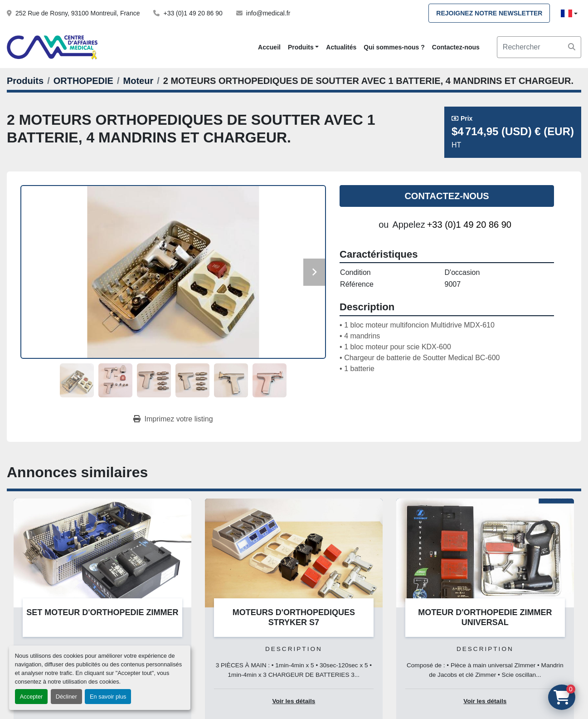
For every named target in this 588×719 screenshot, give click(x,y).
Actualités (341, 47)
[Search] (539, 47)
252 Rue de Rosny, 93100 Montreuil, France (78, 13)
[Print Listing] (173, 419)
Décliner (66, 697)
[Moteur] (138, 81)
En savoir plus (108, 697)
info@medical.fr (268, 13)
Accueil (269, 47)
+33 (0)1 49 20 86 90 (193, 13)
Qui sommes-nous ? (394, 47)
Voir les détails (294, 701)
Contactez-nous (456, 47)
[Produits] (25, 81)
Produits (301, 47)
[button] (303, 47)
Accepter (32, 697)
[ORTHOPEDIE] (83, 81)
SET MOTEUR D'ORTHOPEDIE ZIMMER (102, 612)
